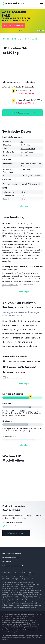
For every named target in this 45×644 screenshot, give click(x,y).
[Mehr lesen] (22, 206)
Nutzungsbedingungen (12, 553)
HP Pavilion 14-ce (32, 39)
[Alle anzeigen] (22, 384)
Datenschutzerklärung (11, 558)
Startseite (4, 39)
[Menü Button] (41, 4)
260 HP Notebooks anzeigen (21, 113)
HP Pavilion (17, 39)
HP (9, 39)
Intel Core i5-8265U (21, 273)
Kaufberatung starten (15, 533)
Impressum (7, 562)
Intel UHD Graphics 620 (31, 184)
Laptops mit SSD (19, 233)
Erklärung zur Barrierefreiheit (14, 566)
